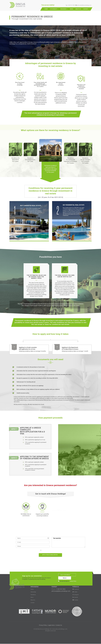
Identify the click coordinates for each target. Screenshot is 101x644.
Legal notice (51, 625)
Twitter (75, 592)
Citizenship (54, 9)
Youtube (75, 600)
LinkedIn (75, 597)
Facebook (76, 589)
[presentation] (22, 555)
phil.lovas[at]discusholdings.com (61, 591)
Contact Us (59, 625)
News (71, 9)
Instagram (76, 595)
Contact (86, 9)
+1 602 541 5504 (60, 589)
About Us (78, 9)
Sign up (82, 575)
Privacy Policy (57, 551)
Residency (64, 9)
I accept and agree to (51, 551)
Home (46, 9)
